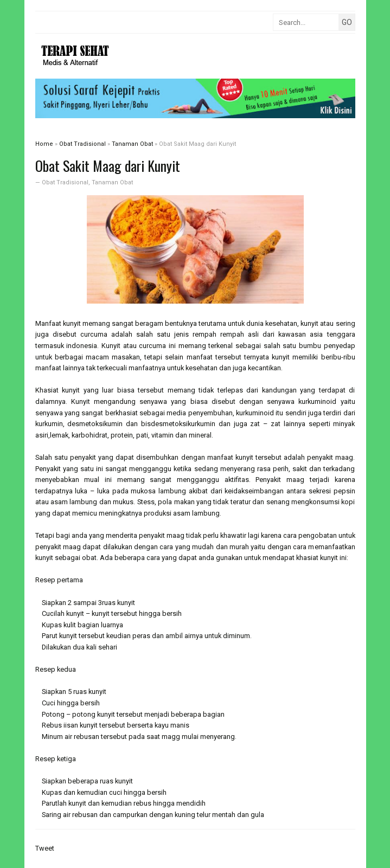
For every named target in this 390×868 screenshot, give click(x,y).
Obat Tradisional (65, 182)
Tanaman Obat (112, 182)
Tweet (45, 848)
